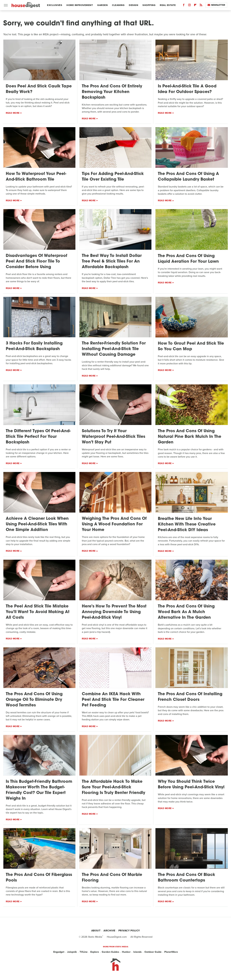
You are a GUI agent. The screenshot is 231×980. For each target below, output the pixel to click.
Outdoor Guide (153, 952)
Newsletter (216, 5)
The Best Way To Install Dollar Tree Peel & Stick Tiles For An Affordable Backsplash (112, 261)
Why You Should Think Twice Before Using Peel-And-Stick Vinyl (191, 785)
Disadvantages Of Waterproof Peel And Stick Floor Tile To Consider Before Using (36, 261)
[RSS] (201, 6)
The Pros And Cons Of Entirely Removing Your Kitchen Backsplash (112, 92)
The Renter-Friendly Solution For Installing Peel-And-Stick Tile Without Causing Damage (114, 349)
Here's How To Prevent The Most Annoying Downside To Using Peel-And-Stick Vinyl (114, 612)
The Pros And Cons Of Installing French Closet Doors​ (190, 697)
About (96, 931)
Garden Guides (110, 952)
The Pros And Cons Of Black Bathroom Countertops (186, 878)
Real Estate (168, 5)
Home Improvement (80, 5)
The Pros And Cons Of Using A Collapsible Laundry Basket (188, 177)
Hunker (126, 952)
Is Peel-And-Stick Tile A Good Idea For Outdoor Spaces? (187, 89)
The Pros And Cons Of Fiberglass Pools (39, 878)
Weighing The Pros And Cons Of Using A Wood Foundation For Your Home (114, 524)
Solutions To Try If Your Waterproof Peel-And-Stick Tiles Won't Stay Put (113, 437)
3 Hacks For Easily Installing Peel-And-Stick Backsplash (34, 346)
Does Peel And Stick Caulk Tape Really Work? (39, 89)
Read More (13, 113)
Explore (95, 952)
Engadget (59, 952)
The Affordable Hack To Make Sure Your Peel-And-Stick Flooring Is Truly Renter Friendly (113, 787)
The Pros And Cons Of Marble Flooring (112, 878)
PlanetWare (171, 952)
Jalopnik (72, 952)
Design (133, 5)
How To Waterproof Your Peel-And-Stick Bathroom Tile (36, 177)
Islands (137, 952)
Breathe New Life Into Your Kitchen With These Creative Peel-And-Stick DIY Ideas (187, 524)
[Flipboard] (195, 6)
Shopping (149, 5)
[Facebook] (184, 6)
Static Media (95, 937)
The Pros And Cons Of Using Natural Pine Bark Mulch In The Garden (190, 437)
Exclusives (55, 5)
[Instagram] (189, 6)
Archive (109, 931)
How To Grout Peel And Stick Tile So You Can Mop (191, 346)
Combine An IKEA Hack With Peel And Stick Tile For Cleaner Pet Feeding (113, 700)
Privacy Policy (129, 931)
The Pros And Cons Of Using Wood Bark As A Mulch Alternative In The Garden (186, 612)
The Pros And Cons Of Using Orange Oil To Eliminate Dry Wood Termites (34, 700)
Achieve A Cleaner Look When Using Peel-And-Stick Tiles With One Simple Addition (37, 524)
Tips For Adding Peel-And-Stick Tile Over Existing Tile (113, 177)
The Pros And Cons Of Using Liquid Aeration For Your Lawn (188, 259)
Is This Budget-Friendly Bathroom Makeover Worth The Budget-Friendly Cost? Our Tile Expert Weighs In (39, 790)
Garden (102, 5)
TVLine (84, 952)
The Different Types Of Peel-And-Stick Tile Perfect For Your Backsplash (38, 437)
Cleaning (118, 5)
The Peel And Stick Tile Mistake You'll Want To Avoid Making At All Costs (38, 612)
